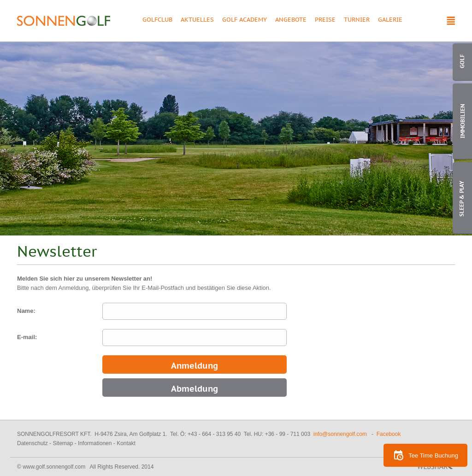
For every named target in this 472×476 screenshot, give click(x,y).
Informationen (95, 443)
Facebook (389, 434)
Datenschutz (32, 443)
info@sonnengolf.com (340, 434)
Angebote (291, 20)
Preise (325, 20)
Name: (26, 311)
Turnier (357, 20)
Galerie (390, 20)
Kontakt (126, 443)
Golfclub (157, 20)
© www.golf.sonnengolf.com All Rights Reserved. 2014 (85, 467)
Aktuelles (197, 20)
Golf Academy (245, 20)
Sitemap (63, 443)
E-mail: (27, 337)
